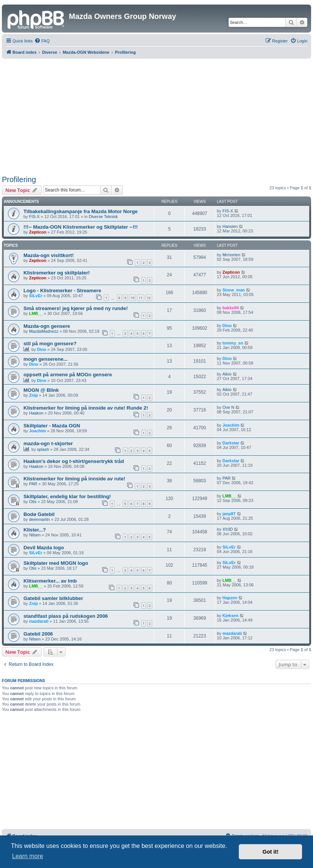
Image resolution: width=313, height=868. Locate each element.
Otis (33, 502)
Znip (33, 395)
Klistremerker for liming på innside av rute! (74, 479)
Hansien (230, 226)
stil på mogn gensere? (50, 344)
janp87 (229, 514)
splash (43, 449)
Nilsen (35, 535)
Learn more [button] (28, 856)
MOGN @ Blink (41, 390)
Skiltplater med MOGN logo (56, 563)
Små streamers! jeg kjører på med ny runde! (76, 308)
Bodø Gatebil (39, 514)
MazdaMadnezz (44, 331)
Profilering (19, 179)
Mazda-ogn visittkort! (49, 255)
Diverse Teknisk (103, 217)
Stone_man (234, 290)
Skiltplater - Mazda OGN (52, 426)
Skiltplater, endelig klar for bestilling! (67, 496)
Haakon (36, 413)
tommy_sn (233, 343)
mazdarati (39, 621)
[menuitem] (42, 41)
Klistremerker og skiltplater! (57, 273)
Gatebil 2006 (38, 634)
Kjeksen (230, 616)
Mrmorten (231, 255)
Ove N (228, 407)
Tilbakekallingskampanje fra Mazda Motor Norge (81, 211)
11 (140, 298)
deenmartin (40, 519)
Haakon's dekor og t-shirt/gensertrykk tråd (74, 461)
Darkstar (231, 443)
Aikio (227, 374)
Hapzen (230, 598)
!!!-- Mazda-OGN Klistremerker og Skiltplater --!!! (81, 227)
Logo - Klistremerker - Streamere (62, 291)
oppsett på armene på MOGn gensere (68, 375)
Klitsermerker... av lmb (50, 581)
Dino (227, 326)
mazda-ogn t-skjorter (48, 443)
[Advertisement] (157, 115)
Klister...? (35, 530)
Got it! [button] (271, 852)
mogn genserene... (46, 359)
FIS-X (34, 217)
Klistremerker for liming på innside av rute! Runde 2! (86, 408)
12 (149, 298)
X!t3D (228, 529)
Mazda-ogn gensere (47, 326)
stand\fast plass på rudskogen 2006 (66, 616)
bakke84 (231, 308)
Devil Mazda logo (44, 548)
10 (132, 298)
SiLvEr (36, 296)
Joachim (38, 431)
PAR (33, 484)
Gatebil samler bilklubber (53, 598)
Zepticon (38, 232)
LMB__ (36, 313)
